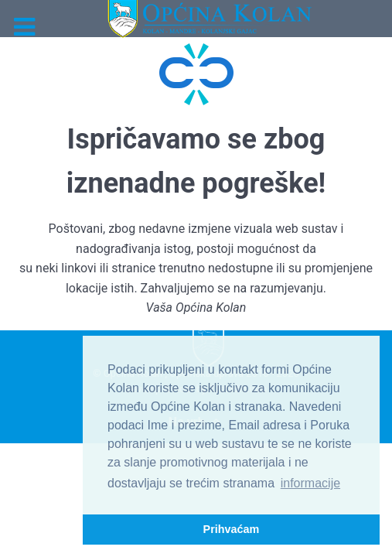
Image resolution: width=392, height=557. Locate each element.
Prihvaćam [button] (232, 529)
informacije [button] (310, 483)
